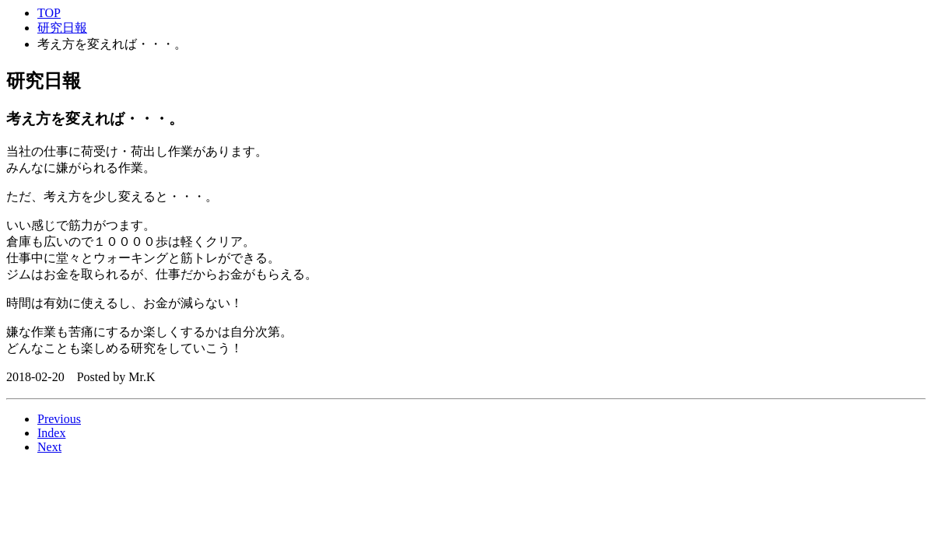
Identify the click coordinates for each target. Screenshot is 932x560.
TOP (49, 13)
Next (49, 447)
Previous (59, 419)
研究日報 (62, 28)
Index (51, 433)
